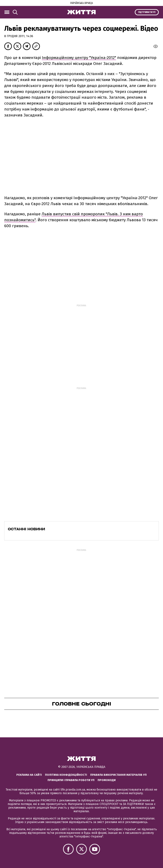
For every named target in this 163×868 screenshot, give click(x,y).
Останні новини (26, 529)
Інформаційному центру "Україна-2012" (79, 58)
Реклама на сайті (29, 775)
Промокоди (107, 780)
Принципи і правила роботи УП (71, 780)
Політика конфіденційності (66, 775)
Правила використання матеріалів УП (118, 775)
